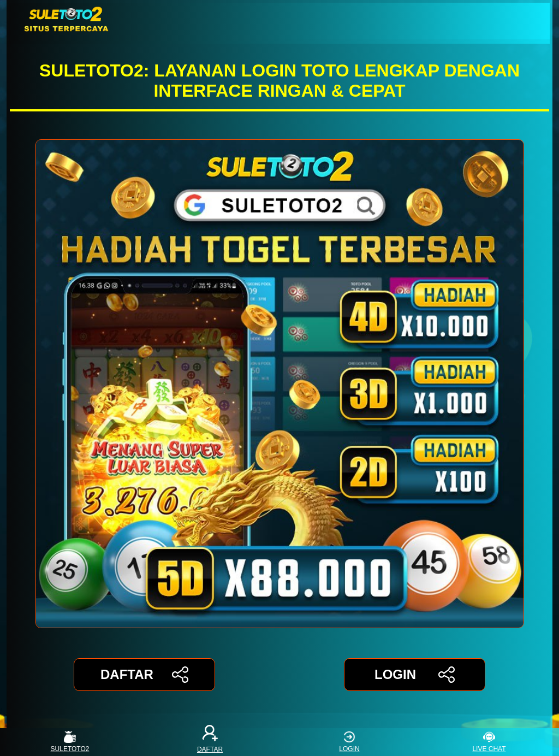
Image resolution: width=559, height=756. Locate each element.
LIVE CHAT (489, 742)
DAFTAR (144, 675)
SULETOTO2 (70, 742)
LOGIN (415, 675)
